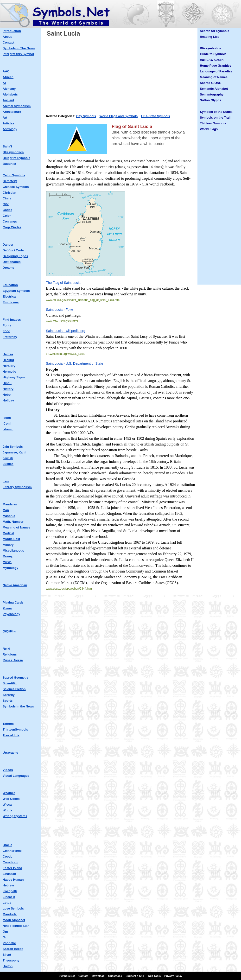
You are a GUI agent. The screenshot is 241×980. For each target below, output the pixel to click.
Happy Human (13, 880)
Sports (8, 701)
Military (8, 545)
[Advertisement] (120, 74)
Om (5, 932)
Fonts (7, 325)
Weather (9, 793)
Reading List (209, 37)
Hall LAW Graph (212, 60)
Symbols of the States (216, 112)
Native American (15, 585)
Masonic (9, 516)
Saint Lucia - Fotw (59, 310)
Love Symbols (13, 908)
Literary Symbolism (17, 487)
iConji (7, 423)
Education (10, 285)
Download (98, 976)
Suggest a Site (135, 976)
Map (6, 510)
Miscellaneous (13, 550)
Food (6, 331)
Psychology (11, 614)
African (8, 77)
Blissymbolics (13, 152)
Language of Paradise (216, 71)
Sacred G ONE (211, 83)
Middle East (11, 539)
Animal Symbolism (17, 106)
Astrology (10, 129)
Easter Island (12, 868)
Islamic (8, 429)
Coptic (7, 856)
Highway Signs (14, 377)
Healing (8, 360)
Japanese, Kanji (14, 452)
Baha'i (7, 146)
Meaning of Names (16, 527)
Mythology (10, 568)
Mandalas (10, 504)
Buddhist (9, 164)
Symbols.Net (67, 976)
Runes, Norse (13, 660)
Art (5, 118)
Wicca (7, 805)
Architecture (12, 112)
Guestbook (115, 976)
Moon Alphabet (14, 920)
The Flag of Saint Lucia (63, 283)
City (6, 204)
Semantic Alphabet (214, 89)
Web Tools (154, 976)
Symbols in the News (18, 706)
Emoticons (11, 302)
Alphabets (10, 94)
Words (7, 810)
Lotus (7, 903)
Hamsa (8, 354)
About (7, 37)
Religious (10, 654)
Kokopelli (10, 891)
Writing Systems (15, 816)
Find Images (12, 320)
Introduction (12, 31)
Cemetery (10, 181)
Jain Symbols (13, 447)
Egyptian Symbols (16, 291)
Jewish (8, 458)
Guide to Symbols (213, 54)
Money (8, 556)
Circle (7, 198)
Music (7, 562)
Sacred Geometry (16, 678)
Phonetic (9, 943)
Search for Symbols (215, 31)
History (8, 389)
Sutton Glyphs (211, 100)
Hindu (7, 383)
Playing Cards (13, 602)
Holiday (8, 400)
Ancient (8, 100)
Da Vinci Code (13, 250)
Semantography (212, 94)
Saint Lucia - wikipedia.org (66, 331)
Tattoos (8, 724)
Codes (7, 210)
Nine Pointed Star (16, 926)
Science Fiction (14, 689)
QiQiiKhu (9, 631)
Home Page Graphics (216, 66)
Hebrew (8, 885)
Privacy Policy (173, 976)
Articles (8, 123)
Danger (8, 245)
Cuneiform (10, 862)
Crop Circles (12, 227)
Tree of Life (11, 735)
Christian (9, 193)
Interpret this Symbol (18, 54)
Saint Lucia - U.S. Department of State (75, 363)
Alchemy (9, 89)
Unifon (8, 966)
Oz (5, 937)
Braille (7, 845)
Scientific (10, 683)
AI (4, 83)
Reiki (6, 649)
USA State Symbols (156, 116)
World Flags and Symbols (119, 116)
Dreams (8, 268)
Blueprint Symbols (16, 158)
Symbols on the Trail (215, 118)
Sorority (9, 695)
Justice (8, 464)
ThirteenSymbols (15, 729)
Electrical (10, 296)
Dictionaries (12, 262)
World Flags (209, 129)
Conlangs (10, 221)
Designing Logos (15, 256)
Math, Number (13, 522)
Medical (8, 533)
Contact (8, 42)
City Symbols (86, 116)
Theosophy (11, 960)
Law (6, 481)
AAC (6, 71)
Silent (7, 955)
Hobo (7, 395)
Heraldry (9, 366)
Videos (8, 770)
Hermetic (9, 372)
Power (7, 608)
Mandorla (10, 914)
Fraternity (10, 337)
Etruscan (9, 874)
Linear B (9, 897)
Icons (7, 418)
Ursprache (10, 753)
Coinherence (12, 851)
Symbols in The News (19, 48)
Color (7, 216)
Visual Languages (16, 776)
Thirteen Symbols (213, 123)
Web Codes (11, 799)
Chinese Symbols (16, 187)
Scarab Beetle (13, 949)
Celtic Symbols (14, 175)
